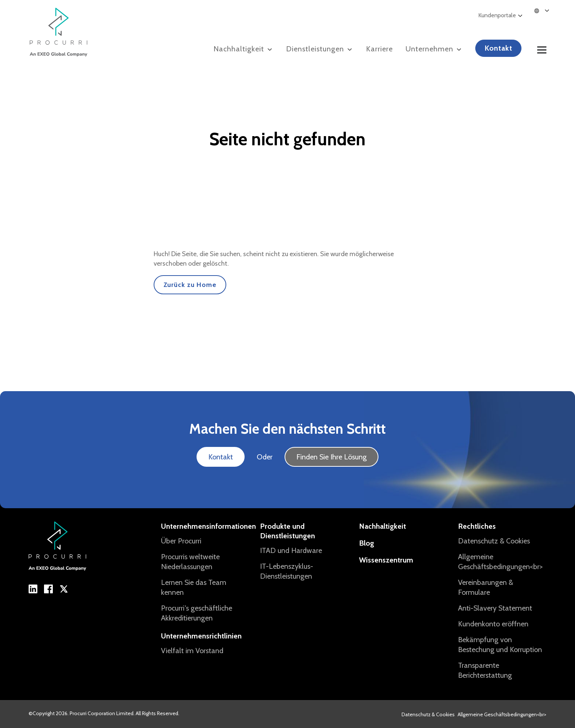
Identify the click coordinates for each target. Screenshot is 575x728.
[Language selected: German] (545, 10)
